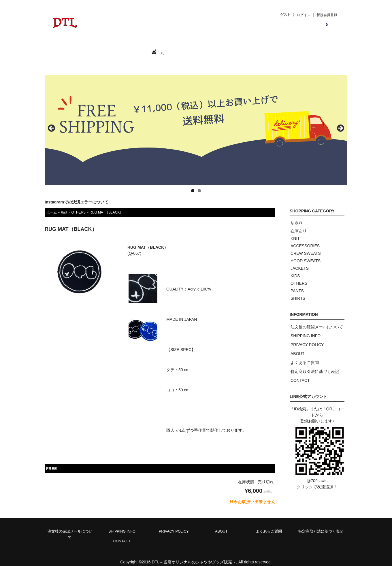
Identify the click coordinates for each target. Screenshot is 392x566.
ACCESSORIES (305, 239)
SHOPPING (107, 49)
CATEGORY (141, 49)
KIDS (295, 269)
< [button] (52, 122)
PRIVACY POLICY (307, 338)
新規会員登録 (327, 15)
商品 (64, 206)
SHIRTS (298, 292)
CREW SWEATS (306, 247)
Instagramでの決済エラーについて (77, 196)
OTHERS (78, 206)
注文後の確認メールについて (317, 320)
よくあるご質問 (305, 356)
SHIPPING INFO (306, 329)
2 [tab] (199, 184)
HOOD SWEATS (306, 254)
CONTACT (199, 49)
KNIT (295, 232)
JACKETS (300, 262)
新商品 (297, 217)
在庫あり (299, 224)
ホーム (78, 49)
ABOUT (170, 49)
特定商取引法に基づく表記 (315, 365)
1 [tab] (193, 184)
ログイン (304, 15)
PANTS (297, 284)
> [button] (340, 122)
